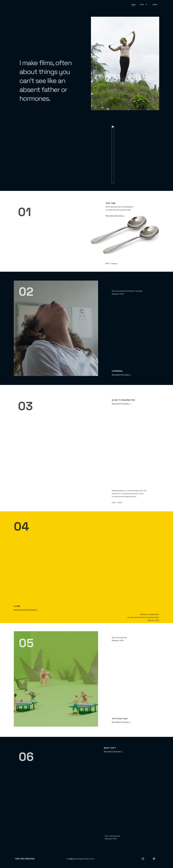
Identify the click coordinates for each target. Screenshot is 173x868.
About (155, 4)
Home (134, 4)
